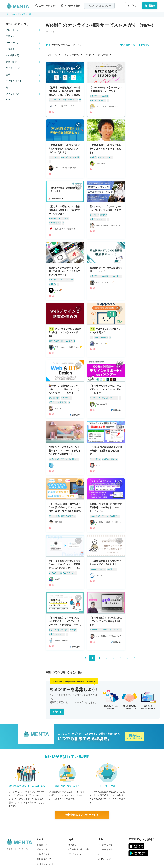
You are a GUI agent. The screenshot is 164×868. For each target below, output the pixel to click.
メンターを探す (105, 845)
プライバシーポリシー (78, 854)
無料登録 (150, 6)
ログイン (133, 6)
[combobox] (99, 6)
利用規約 (72, 845)
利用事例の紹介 (44, 859)
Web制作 (17, 14)
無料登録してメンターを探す (82, 815)
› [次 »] (134, 658)
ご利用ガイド (43, 854)
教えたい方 (42, 845)
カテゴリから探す (46, 6)
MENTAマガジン (105, 859)
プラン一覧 (26, 14)
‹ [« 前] (71, 658)
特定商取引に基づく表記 (79, 850)
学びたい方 (42, 850)
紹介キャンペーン (45, 864)
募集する (57, 712)
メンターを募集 (71, 6)
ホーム (9, 14)
